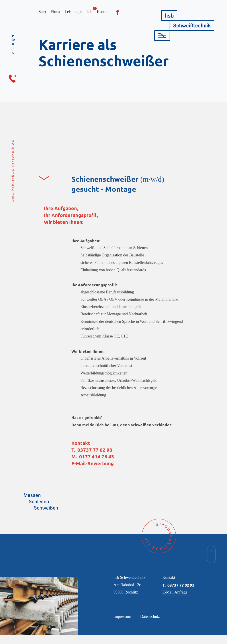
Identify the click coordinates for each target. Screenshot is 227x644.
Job (90, 12)
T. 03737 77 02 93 (92, 461)
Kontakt (103, 12)
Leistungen (74, 12)
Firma (55, 12)
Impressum (122, 628)
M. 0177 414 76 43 (93, 468)
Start (42, 12)
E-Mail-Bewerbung (93, 475)
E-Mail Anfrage (175, 604)
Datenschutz (150, 628)
